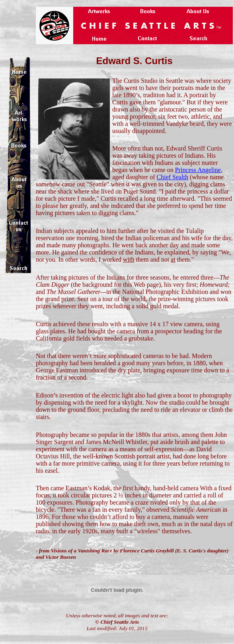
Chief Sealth (173, 177)
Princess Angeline (198, 170)
